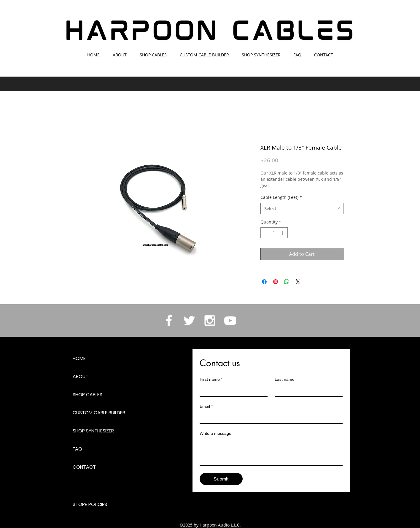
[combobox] (302, 208)
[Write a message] (271, 452)
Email (206, 406)
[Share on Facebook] (264, 282)
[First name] (232, 390)
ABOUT (81, 376)
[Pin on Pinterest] (276, 282)
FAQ (77, 449)
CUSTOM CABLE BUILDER (99, 413)
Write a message (215, 433)
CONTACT (84, 467)
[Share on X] (298, 282)
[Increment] (283, 233)
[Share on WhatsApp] (287, 282)
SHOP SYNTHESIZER (93, 431)
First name (211, 379)
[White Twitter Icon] (189, 321)
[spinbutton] (274, 233)
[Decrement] (265, 233)
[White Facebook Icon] (169, 321)
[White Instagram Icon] (210, 321)
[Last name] (307, 390)
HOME (79, 358)
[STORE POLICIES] (94, 505)
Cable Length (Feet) (281, 197)
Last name (285, 379)
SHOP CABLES (87, 395)
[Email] (269, 417)
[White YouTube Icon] (230, 321)
